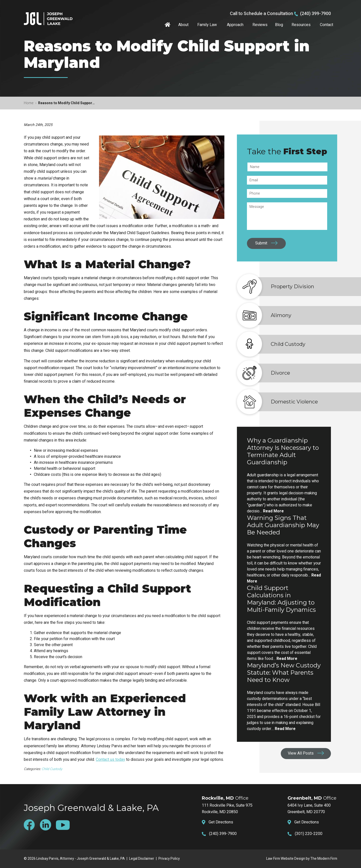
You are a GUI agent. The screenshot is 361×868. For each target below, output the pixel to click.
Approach (235, 25)
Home (168, 25)
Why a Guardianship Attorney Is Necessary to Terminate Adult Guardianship (283, 451)
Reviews (260, 25)
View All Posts (301, 753)
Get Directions (221, 822)
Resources (301, 25)
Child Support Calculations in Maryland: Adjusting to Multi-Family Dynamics (281, 599)
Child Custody (52, 769)
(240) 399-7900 (315, 14)
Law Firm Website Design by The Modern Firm (302, 859)
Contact (327, 25)
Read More (273, 511)
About (183, 25)
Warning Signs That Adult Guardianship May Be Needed (283, 525)
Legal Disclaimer (142, 859)
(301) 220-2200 (309, 834)
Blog (279, 25)
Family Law (207, 25)
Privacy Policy (169, 859)
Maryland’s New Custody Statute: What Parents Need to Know (284, 673)
